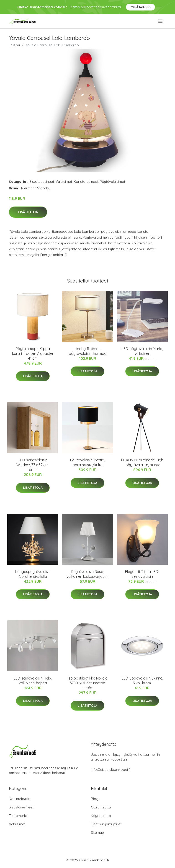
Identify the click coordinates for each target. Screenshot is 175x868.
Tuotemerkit (18, 816)
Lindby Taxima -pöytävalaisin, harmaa (88, 351)
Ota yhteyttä (101, 807)
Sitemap (97, 833)
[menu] (161, 21)
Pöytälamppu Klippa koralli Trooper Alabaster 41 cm (33, 353)
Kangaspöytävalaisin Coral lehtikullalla (33, 574)
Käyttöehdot (101, 816)
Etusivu (14, 45)
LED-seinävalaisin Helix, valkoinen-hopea (33, 681)
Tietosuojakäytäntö (107, 824)
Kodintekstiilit (19, 799)
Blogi (95, 799)
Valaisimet (64, 182)
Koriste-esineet (86, 182)
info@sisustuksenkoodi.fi (111, 770)
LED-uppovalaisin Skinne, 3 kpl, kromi (142, 681)
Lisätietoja (28, 212)
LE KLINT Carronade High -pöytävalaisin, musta (142, 462)
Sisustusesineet (42, 182)
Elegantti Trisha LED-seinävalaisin (142, 574)
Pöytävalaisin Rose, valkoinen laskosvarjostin (87, 574)
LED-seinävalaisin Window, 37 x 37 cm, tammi (33, 465)
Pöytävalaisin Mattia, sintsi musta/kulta (87, 462)
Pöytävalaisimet (112, 182)
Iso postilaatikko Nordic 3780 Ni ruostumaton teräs (88, 683)
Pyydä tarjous (140, 7)
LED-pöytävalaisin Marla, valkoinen (142, 351)
